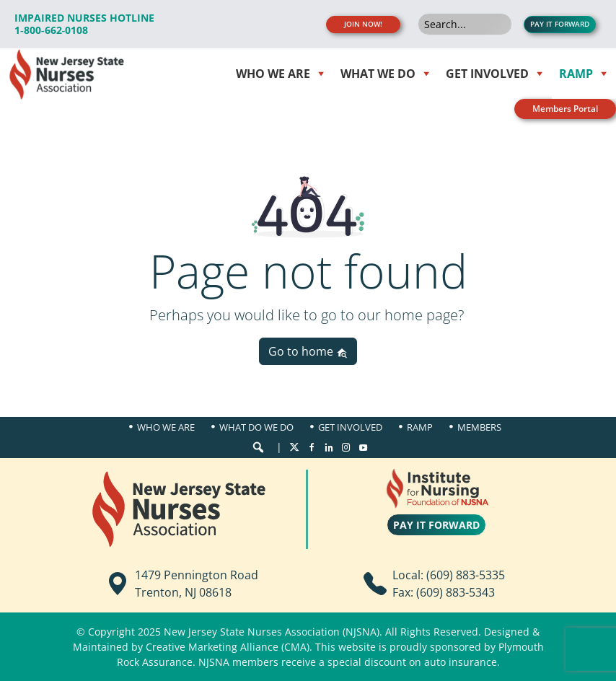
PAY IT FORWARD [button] (560, 24)
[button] (258, 447)
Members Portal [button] (565, 109)
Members (479, 427)
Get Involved (350, 427)
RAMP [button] (576, 74)
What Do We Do (256, 427)
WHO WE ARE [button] (273, 74)
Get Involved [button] (487, 74)
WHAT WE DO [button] (378, 74)
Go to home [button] (308, 351)
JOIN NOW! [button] (363, 24)
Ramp (420, 427)
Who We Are (166, 427)
